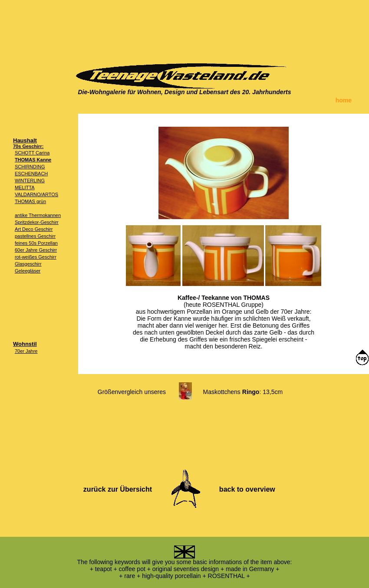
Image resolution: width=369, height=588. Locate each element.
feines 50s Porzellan (36, 243)
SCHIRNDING (30, 167)
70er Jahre (26, 351)
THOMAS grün (30, 201)
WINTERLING (30, 181)
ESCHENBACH (31, 174)
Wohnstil (25, 344)
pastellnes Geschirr (35, 236)
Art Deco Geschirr (34, 229)
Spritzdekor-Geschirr (37, 222)
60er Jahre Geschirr (36, 250)
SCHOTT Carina (32, 153)
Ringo (251, 392)
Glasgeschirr (28, 264)
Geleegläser (28, 271)
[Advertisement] (184, 28)
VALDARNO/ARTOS (36, 194)
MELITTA (25, 187)
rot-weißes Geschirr (36, 257)
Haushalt (25, 140)
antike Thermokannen (38, 215)
